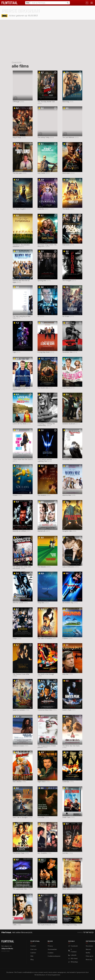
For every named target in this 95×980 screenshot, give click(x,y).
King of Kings (17, 137)
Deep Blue (41, 603)
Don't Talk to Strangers (20, 817)
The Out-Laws (17, 173)
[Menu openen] (92, 3)
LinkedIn (72, 955)
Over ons (33, 949)
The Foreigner (67, 280)
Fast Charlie (41, 173)
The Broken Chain (18, 853)
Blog (32, 959)
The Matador (42, 567)
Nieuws (88, 949)
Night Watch (42, 782)
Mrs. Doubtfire (42, 853)
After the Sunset (18, 603)
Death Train (66, 817)
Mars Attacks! (17, 782)
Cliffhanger (16, 102)
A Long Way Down (44, 352)
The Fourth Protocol (44, 925)
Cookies (51, 953)
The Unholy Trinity (43, 137)
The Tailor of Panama (45, 638)
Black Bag (66, 102)
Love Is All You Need (19, 424)
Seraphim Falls (67, 531)
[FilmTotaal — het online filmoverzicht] (8, 941)
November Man (67, 352)
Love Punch (66, 388)
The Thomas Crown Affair (21, 674)
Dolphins (65, 638)
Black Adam (66, 173)
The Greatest (42, 495)
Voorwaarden (52, 949)
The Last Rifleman (68, 137)
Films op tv (89, 956)
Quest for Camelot (19, 710)
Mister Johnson (67, 889)
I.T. (39, 316)
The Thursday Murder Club (46, 102)
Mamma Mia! (67, 495)
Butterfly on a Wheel (19, 531)
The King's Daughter (19, 209)
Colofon (33, 953)
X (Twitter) (72, 951)
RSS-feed (73, 958)
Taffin (15, 925)
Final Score (66, 245)
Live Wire (65, 853)
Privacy (50, 946)
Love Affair (41, 817)
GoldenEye (66, 782)
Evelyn (15, 638)
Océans (15, 495)
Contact (33, 946)
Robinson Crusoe (18, 746)
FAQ (32, 956)
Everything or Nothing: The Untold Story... (46, 424)
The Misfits (66, 209)
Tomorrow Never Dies (45, 710)
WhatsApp (73, 962)
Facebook (73, 946)
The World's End (43, 388)
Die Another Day (68, 603)
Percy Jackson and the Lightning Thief (45, 460)
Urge (14, 352)
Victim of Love (42, 889)
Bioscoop (89, 959)
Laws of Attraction (68, 567)
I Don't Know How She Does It (23, 459)
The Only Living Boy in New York (22, 317)
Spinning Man (42, 280)
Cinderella (41, 209)
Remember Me (67, 459)
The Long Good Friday (70, 925)
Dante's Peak (67, 710)
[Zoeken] (68, 3)
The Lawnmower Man (20, 889)
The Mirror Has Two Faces (71, 746)
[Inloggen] (87, 3)
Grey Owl (65, 674)
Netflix (88, 953)
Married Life (41, 531)
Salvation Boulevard (69, 424)
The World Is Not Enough (46, 674)
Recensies (89, 946)
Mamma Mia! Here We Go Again (21, 281)
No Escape (66, 316)
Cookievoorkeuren (54, 956)
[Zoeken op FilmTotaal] (48, 3)
